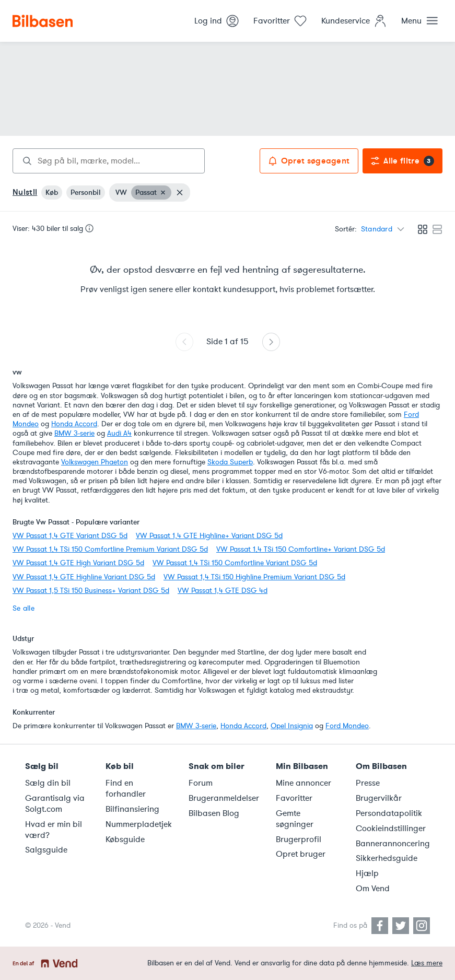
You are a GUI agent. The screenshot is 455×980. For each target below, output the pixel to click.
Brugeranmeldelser (224, 798)
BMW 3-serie (74, 433)
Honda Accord (74, 424)
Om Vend (373, 889)
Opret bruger (301, 854)
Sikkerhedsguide (387, 858)
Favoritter (294, 798)
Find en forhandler (126, 789)
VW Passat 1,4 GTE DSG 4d (223, 591)
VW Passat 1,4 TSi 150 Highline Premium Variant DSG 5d (254, 577)
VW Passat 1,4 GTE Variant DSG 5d (70, 536)
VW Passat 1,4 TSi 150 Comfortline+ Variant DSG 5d (301, 549)
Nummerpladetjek (139, 824)
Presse (368, 783)
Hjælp (367, 873)
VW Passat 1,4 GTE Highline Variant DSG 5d (84, 577)
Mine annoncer (304, 783)
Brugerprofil (299, 839)
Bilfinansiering (132, 809)
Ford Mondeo (347, 726)
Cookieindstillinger (391, 829)
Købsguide (125, 839)
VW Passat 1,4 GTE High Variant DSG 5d (78, 563)
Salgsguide (46, 850)
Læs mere (427, 963)
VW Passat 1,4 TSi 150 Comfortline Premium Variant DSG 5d (110, 549)
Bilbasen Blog (214, 813)
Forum (201, 783)
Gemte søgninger (295, 819)
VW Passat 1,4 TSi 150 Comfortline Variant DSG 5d (235, 563)
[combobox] (109, 161)
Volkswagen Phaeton (95, 462)
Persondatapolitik (389, 813)
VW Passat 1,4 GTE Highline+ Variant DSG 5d (209, 536)
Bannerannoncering (393, 844)
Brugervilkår (379, 798)
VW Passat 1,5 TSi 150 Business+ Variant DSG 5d (91, 591)
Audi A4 (119, 433)
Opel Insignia (292, 726)
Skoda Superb (230, 462)
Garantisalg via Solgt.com (55, 804)
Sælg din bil (48, 783)
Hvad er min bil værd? (54, 830)
